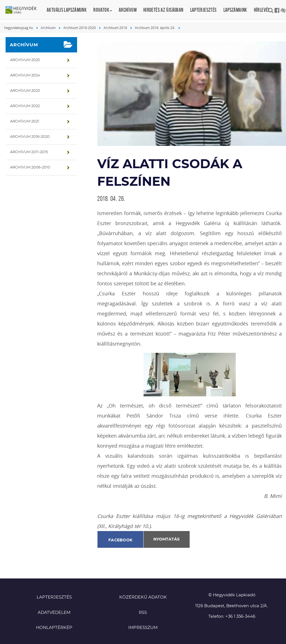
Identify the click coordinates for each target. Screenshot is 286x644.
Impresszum (143, 628)
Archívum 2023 (25, 91)
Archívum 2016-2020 (80, 28)
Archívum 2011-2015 (29, 152)
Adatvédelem (54, 613)
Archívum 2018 (115, 28)
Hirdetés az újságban (163, 10)
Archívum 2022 (25, 106)
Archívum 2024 (25, 75)
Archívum (128, 10)
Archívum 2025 (25, 60)
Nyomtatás (166, 539)
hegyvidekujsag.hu (19, 28)
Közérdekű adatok (143, 597)
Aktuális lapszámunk (67, 10)
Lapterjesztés (203, 10)
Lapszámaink (235, 10)
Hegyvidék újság (24, 10)
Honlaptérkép (54, 628)
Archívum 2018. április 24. (155, 28)
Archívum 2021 (25, 121)
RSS (143, 613)
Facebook (120, 540)
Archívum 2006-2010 (30, 167)
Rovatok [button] (103, 10)
